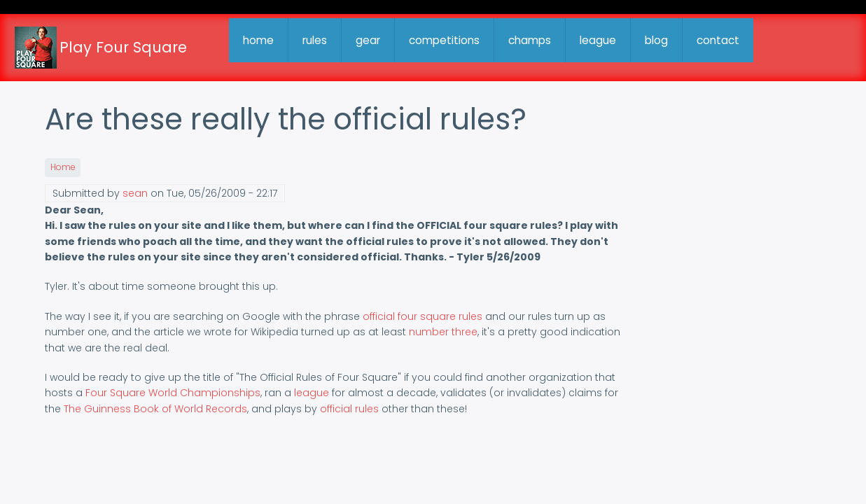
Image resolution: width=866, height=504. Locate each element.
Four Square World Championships (173, 393)
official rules (349, 409)
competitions (444, 40)
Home (63, 167)
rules (315, 40)
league (598, 40)
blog (656, 40)
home (258, 40)
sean (135, 193)
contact (718, 40)
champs (530, 40)
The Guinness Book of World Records (155, 409)
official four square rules (422, 316)
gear (368, 40)
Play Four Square (123, 48)
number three (443, 332)
